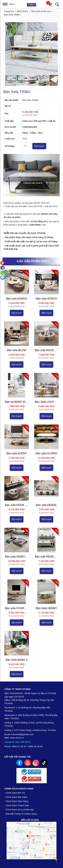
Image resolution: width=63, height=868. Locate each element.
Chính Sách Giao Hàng (17, 801)
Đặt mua (39, 146)
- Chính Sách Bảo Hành (16, 797)
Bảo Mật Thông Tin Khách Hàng (21, 814)
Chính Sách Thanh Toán (17, 805)
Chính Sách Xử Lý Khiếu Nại (20, 810)
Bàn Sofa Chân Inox (42, 11)
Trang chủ (9, 11)
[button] (55, 25)
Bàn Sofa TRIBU (12, 15)
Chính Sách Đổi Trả (15, 793)
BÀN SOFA (23, 11)
